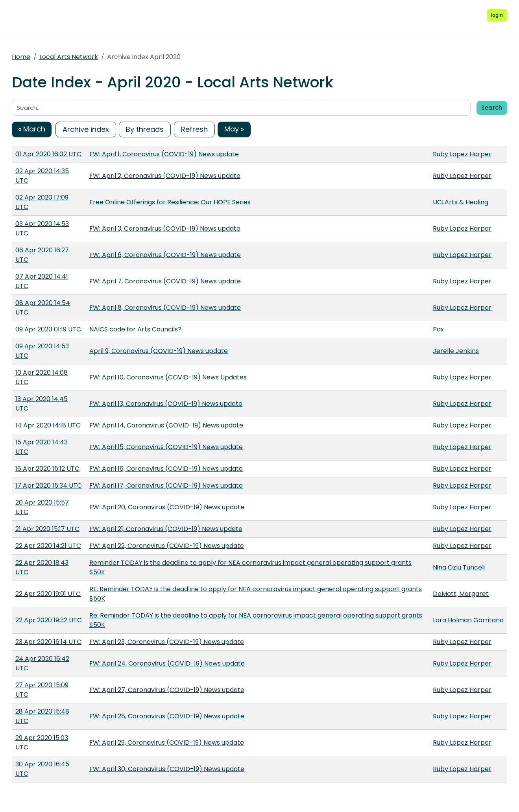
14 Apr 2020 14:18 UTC (48, 425)
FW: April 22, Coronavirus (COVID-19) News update (167, 546)
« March (32, 129)
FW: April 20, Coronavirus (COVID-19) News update (167, 507)
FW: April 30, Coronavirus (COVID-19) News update (167, 769)
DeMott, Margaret (461, 594)
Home (21, 57)
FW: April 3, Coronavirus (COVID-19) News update (165, 228)
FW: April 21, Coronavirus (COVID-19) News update (166, 529)
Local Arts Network (69, 57)
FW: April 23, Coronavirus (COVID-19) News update (167, 642)
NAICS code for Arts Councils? (135, 329)
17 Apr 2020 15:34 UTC (49, 486)
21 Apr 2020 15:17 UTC (47, 529)
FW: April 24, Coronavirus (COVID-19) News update (167, 663)
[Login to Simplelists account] (497, 15)
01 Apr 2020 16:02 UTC (48, 154)
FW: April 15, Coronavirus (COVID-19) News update (166, 447)
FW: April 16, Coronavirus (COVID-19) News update (166, 469)
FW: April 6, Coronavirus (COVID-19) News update (165, 255)
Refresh (194, 129)
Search (492, 108)
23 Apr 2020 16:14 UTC (48, 642)
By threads (145, 129)
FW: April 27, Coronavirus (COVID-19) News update (167, 690)
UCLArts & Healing (461, 202)
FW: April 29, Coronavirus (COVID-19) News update (167, 743)
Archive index (86, 129)
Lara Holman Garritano (468, 620)
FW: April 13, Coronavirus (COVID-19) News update (166, 404)
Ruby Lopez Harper (462, 154)
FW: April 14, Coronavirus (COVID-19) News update (166, 425)
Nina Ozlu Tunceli (459, 567)
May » (234, 129)
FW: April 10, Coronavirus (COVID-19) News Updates (168, 377)
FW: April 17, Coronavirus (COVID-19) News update (166, 486)
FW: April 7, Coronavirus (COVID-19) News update (165, 281)
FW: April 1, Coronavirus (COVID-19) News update (164, 154)
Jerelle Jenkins (456, 351)
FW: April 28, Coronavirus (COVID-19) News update (167, 716)
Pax (438, 329)
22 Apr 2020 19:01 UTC (48, 594)
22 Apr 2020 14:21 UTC (48, 546)
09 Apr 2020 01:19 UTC (48, 329)
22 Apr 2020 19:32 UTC (49, 620)
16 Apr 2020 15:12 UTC (47, 469)
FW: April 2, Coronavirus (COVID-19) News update (165, 176)
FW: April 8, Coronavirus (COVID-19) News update (165, 308)
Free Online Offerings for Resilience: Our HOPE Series (170, 202)
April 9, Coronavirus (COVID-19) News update (159, 351)
